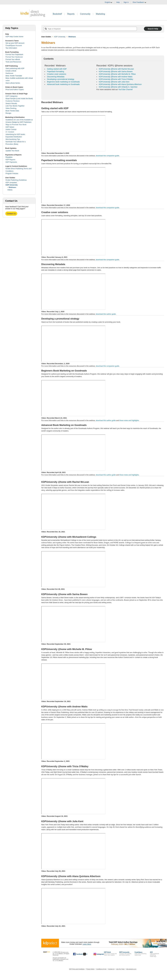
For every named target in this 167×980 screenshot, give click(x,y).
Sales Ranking (11, 108)
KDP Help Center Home (14, 37)
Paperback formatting (55, 71)
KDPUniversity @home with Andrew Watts (116, 77)
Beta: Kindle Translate (14, 76)
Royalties (9, 157)
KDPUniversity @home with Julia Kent (114, 82)
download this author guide (106, 420)
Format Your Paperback (14, 54)
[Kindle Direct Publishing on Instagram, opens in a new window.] (99, 954)
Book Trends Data (12, 111)
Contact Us (11, 214)
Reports (71, 14)
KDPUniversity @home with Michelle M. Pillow (117, 74)
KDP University (12, 185)
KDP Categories (12, 96)
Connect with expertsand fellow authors (125, 954)
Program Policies (12, 173)
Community (85, 14)
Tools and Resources (13, 62)
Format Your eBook (13, 59)
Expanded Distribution (14, 137)
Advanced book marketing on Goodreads (63, 84)
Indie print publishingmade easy (140, 954)
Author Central (11, 129)
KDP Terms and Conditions (77, 969)
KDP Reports (11, 160)
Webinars (12, 187)
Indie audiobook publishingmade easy (154, 954)
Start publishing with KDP (15, 68)
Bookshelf (57, 14)
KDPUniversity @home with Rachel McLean (116, 69)
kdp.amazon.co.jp (131, 969)
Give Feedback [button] (139, 2)
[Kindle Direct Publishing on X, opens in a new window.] (88, 954)
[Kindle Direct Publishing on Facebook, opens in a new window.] (78, 954)
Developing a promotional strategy (61, 79)
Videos (10, 190)
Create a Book (11, 71)
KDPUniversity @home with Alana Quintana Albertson (120, 84)
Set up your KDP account (15, 43)
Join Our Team (120, 969)
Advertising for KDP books (15, 134)
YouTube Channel (125, 89)
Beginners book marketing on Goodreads (63, 82)
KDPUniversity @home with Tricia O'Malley (116, 79)
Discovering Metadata (56, 77)
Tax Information (11, 48)
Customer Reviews (13, 101)
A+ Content (10, 132)
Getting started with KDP (57, 69)
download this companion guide (107, 156)
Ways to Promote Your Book (16, 125)
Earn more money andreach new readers (110, 954)
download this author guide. (103, 314)
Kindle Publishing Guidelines (16, 180)
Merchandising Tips (13, 139)
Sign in (126, 2)
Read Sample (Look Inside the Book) (19, 99)
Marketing (100, 14)
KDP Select (10, 127)
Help (118, 2)
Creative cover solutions (57, 74)
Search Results (11, 103)
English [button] (109, 2)
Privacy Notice (90, 969)
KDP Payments (11, 162)
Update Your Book (12, 151)
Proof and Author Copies (15, 90)
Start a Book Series (13, 83)
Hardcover (9, 73)
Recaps (8, 113)
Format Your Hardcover (14, 57)
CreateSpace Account (14, 46)
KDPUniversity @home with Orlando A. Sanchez (118, 87)
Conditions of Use (101, 969)
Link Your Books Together (15, 106)
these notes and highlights (129, 420)
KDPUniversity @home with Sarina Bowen (116, 71)
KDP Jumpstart (11, 182)
